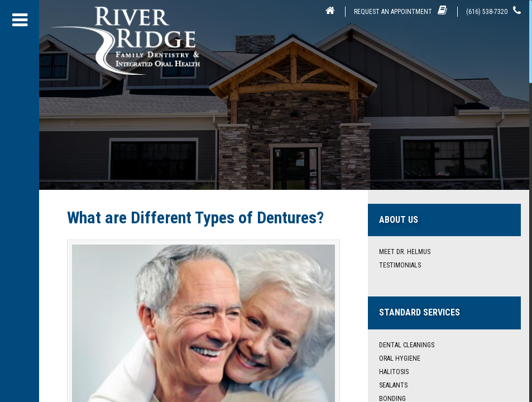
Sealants (393, 385)
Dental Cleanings (407, 345)
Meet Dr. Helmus (405, 252)
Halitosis (394, 372)
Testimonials (400, 265)
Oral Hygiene (400, 358)
